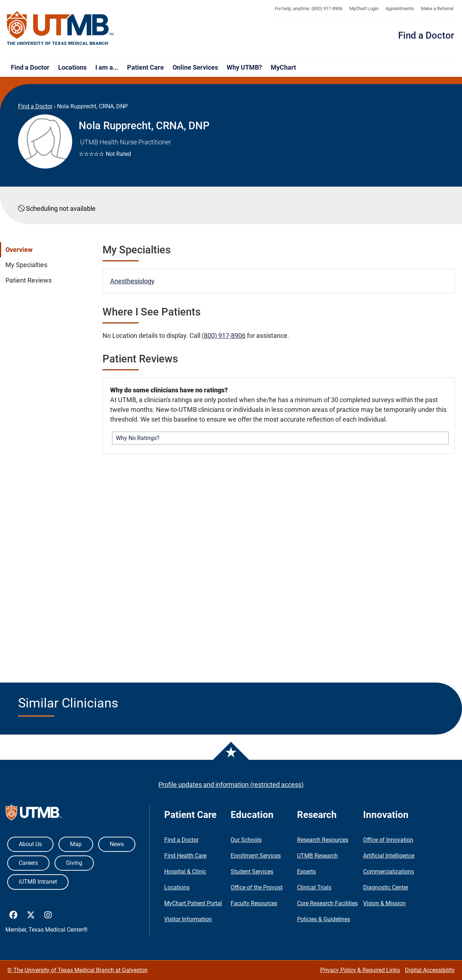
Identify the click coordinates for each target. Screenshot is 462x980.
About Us (30, 844)
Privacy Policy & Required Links (360, 970)
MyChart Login (364, 8)
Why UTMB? (244, 67)
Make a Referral (437, 8)
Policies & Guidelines (324, 919)
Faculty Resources (254, 903)
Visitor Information (188, 919)
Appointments (400, 8)
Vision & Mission (384, 903)
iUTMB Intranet (38, 882)
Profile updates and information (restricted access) (231, 785)
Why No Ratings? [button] (138, 438)
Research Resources (323, 840)
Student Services (252, 872)
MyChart (283, 67)
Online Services (195, 67)
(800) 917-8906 (224, 336)
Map (76, 844)
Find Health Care (185, 856)
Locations (72, 67)
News (117, 844)
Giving (74, 863)
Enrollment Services (256, 856)
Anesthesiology (132, 281)
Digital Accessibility (430, 970)
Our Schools (246, 840)
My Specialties (26, 265)
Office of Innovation (388, 840)
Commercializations (389, 872)
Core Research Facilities (327, 903)
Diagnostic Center (386, 887)
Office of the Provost (257, 887)
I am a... (107, 67)
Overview (19, 250)
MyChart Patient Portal (193, 903)
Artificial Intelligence (389, 856)
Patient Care (145, 67)
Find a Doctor (426, 35)
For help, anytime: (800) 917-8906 (309, 8)
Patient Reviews (29, 280)
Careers (28, 863)
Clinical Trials (314, 887)
